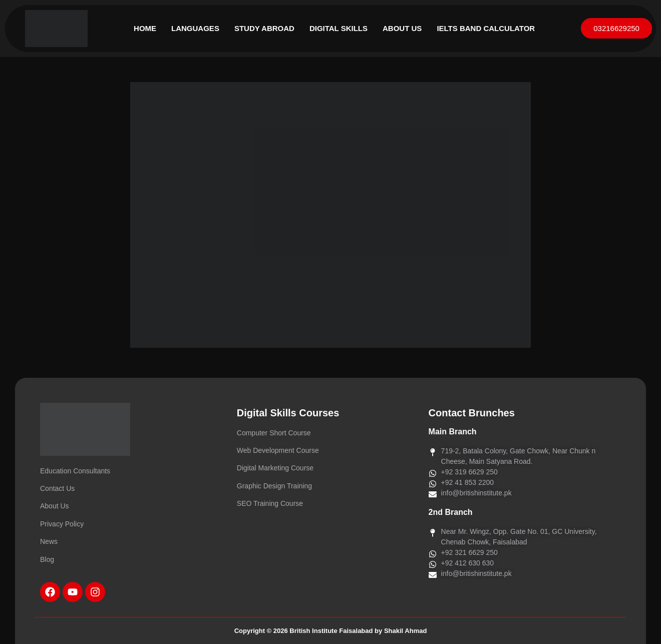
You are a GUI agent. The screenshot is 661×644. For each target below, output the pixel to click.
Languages (195, 28)
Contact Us (57, 488)
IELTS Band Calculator (486, 28)
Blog (47, 559)
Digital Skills (339, 28)
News (49, 541)
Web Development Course (278, 450)
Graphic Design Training (274, 486)
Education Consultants (75, 471)
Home (145, 28)
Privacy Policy (62, 524)
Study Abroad (264, 28)
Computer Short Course (274, 433)
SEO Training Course (270, 503)
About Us (402, 28)
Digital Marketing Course (275, 468)
